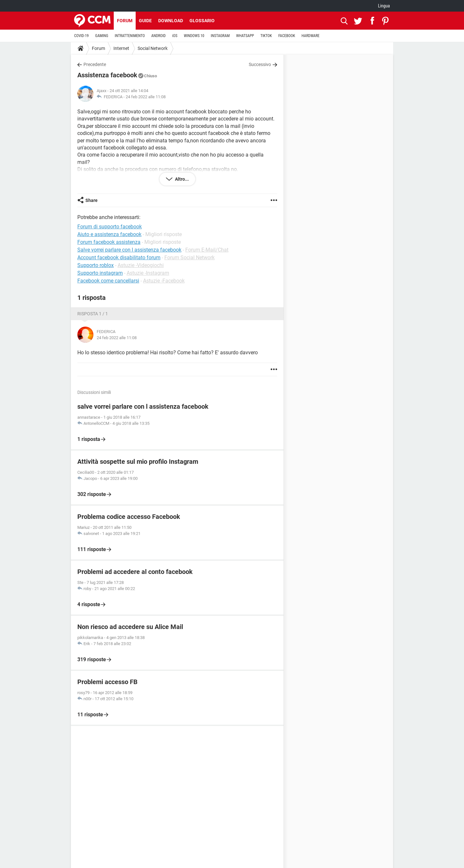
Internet (121, 48)
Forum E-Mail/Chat (207, 250)
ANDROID (159, 36)
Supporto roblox (96, 265)
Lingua (384, 6)
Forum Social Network (189, 258)
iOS (175, 36)
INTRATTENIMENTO (130, 36)
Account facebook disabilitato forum (119, 258)
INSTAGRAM (220, 36)
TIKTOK (266, 36)
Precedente (95, 64)
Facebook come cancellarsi (108, 281)
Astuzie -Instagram (148, 273)
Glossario (202, 21)
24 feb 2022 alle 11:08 (146, 97)
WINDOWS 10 (194, 36)
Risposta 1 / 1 (93, 314)
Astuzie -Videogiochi (141, 265)
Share (92, 200)
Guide (145, 21)
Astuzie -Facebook (164, 281)
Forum (125, 21)
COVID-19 (81, 36)
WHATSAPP (245, 36)
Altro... (181, 179)
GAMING (102, 36)
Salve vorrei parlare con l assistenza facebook (129, 250)
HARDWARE (311, 36)
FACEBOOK (287, 36)
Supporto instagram (100, 273)
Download (171, 21)
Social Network (153, 48)
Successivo (260, 64)
